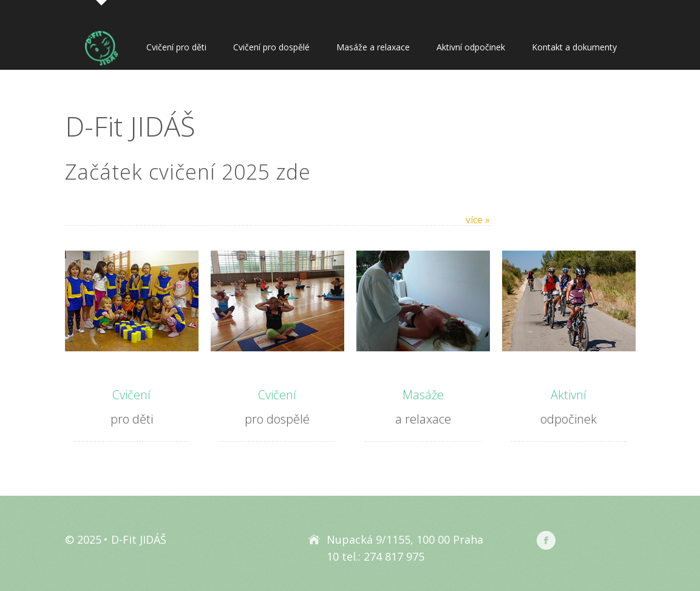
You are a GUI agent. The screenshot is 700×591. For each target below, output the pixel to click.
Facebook (546, 540)
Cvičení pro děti (176, 47)
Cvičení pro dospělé (271, 47)
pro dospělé (277, 405)
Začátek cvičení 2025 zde (188, 172)
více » (478, 220)
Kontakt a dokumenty (574, 47)
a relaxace (423, 405)
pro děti (132, 405)
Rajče (601, 540)
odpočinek (569, 405)
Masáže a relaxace (373, 47)
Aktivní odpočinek (471, 47)
